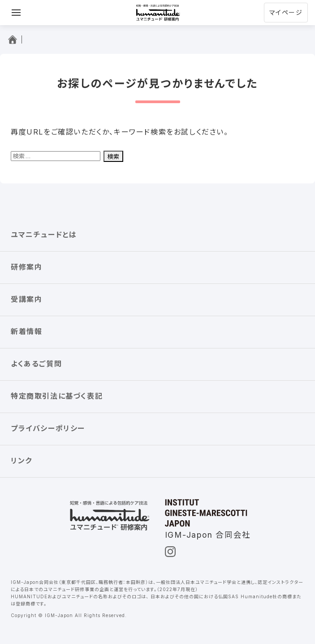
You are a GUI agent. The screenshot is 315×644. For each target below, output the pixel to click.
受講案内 (26, 299)
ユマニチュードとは (44, 235)
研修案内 (26, 267)
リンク (22, 461)
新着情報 (26, 331)
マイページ (286, 12)
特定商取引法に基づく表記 (57, 396)
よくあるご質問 (36, 364)
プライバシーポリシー (48, 428)
